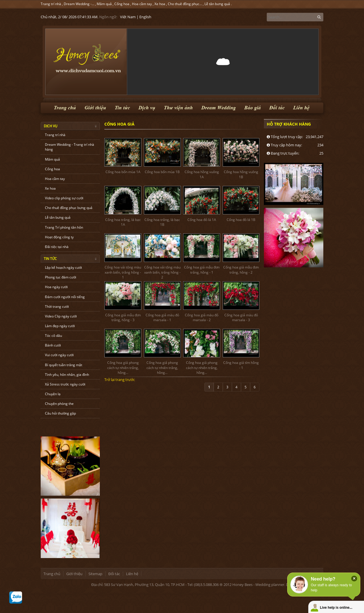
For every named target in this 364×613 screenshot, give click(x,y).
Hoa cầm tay (142, 4)
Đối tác (277, 108)
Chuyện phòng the (59, 404)
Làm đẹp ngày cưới (60, 326)
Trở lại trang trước (120, 380)
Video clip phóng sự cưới (64, 198)
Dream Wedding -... (79, 4)
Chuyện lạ (53, 394)
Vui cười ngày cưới (59, 355)
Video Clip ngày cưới (61, 316)
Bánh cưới (53, 345)
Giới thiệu (95, 108)
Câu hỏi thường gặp (60, 413)
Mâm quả (104, 4)
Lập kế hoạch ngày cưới (63, 267)
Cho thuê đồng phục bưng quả (69, 208)
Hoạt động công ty (59, 237)
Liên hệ (301, 108)
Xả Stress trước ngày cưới (65, 384)
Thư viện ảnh (178, 108)
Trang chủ (65, 108)
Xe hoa (160, 4)
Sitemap (95, 574)
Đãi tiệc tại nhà (57, 247)
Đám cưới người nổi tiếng (65, 297)
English (145, 17)
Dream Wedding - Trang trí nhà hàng (70, 147)
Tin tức (122, 108)
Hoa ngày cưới (56, 287)
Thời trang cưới (57, 306)
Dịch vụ (147, 108)
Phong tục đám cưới (61, 277)
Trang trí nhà (51, 4)
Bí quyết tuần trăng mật (64, 365)
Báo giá (253, 108)
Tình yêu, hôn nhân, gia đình (67, 375)
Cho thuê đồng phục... (185, 4)
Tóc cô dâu (53, 336)
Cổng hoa (122, 4)
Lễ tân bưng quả (217, 4)
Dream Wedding (219, 108)
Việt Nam (128, 17)
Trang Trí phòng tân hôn (64, 227)
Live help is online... (336, 608)
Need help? (323, 579)
